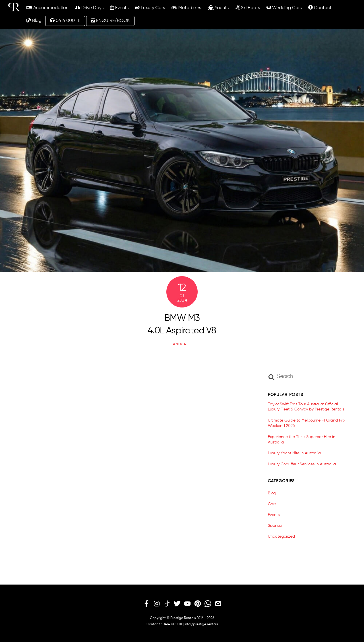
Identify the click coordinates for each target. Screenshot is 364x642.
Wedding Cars (284, 8)
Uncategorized (281, 536)
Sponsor (275, 526)
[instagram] (157, 604)
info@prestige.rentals (201, 624)
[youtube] (187, 604)
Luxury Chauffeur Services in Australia (302, 464)
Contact (320, 8)
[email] (218, 604)
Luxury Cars (150, 8)
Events (119, 8)
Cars (272, 504)
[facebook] (146, 604)
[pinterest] (198, 604)
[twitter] (177, 604)
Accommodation (47, 8)
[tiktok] (167, 604)
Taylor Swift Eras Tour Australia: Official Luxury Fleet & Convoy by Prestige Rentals (306, 407)
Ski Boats (248, 8)
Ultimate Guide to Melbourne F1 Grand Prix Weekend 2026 (307, 423)
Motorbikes (186, 8)
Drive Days (89, 8)
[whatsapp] (208, 604)
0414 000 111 (65, 20)
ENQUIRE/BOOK (110, 20)
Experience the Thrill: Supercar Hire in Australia (302, 440)
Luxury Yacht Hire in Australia (294, 453)
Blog (34, 20)
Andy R (180, 344)
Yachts (218, 8)
